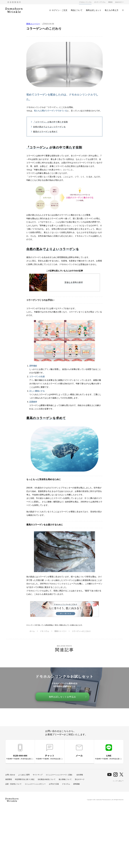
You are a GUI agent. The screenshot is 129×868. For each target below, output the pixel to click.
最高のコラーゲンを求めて (45, 132)
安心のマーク (80, 779)
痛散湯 (110, 2)
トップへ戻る (117, 781)
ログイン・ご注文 (58, 10)
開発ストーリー (33, 24)
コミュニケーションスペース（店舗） (59, 775)
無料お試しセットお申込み (62, 697)
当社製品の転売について (46, 779)
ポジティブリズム (100, 2)
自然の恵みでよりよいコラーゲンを (49, 127)
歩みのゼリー (119, 2)
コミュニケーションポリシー (35, 784)
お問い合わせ (10, 775)
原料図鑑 (76, 784)
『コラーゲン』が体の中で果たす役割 (50, 122)
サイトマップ (38, 775)
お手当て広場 (54, 784)
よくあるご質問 (24, 775)
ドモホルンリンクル (85, 2)
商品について (77, 10)
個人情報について (65, 779)
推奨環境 (9, 779)
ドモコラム (66, 784)
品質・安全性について (13, 784)
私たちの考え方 (112, 10)
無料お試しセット (94, 10)
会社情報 (80, 775)
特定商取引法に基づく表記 (25, 779)
